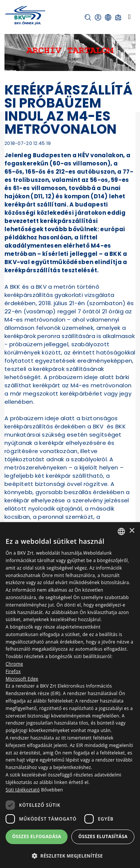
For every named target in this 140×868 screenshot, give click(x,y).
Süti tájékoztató (23, 790)
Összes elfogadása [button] (37, 836)
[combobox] (121, 531)
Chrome (14, 664)
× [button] (132, 531)
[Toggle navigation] (129, 17)
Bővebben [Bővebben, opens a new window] (52, 790)
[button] (88, 17)
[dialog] (70, 695)
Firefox (13, 671)
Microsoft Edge (22, 679)
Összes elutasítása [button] (103, 836)
